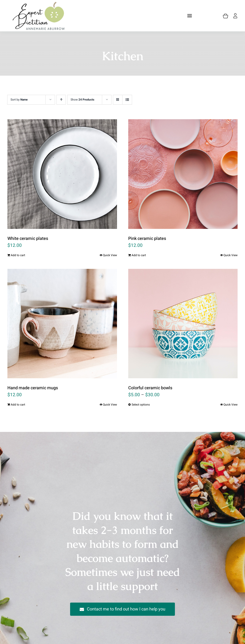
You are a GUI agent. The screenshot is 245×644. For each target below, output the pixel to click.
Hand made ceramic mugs (33, 388)
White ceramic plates (28, 239)
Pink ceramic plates (147, 239)
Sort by (19, 100)
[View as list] (127, 100)
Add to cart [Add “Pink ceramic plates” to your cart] (139, 255)
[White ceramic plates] (62, 174)
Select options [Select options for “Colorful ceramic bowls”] (141, 405)
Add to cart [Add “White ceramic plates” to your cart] (18, 255)
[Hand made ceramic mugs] (62, 324)
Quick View (110, 255)
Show (82, 100)
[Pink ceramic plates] (183, 174)
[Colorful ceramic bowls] (183, 324)
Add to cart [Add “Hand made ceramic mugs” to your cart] (18, 405)
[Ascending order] (61, 100)
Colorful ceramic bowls (150, 388)
